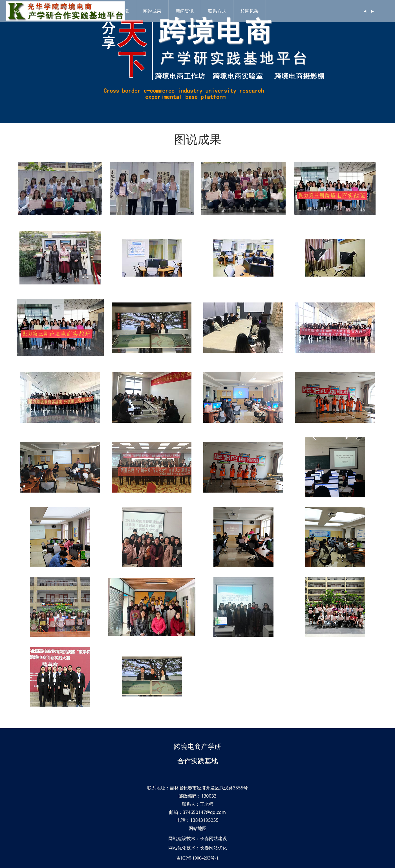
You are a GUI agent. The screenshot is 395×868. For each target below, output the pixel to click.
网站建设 (177, 838)
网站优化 (177, 848)
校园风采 (251, 11)
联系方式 (219, 11)
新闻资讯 (187, 11)
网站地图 (198, 828)
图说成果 (154, 11)
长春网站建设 (213, 838)
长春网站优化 (213, 848)
